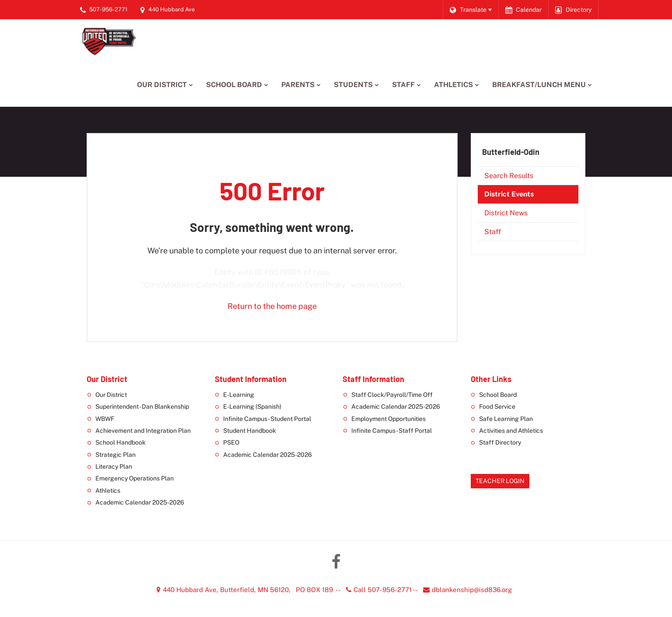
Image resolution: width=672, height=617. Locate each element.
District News (506, 213)
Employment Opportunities (388, 419)
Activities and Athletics (511, 431)
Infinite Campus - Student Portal (267, 419)
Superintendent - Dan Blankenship (142, 407)
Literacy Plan (114, 466)
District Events (509, 194)
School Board (498, 395)
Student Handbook (250, 431)
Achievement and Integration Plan (143, 431)
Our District (111, 395)
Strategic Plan (115, 455)
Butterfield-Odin (511, 152)
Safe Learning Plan (506, 419)
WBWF (105, 419)
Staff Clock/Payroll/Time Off (392, 395)
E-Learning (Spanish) (252, 407)
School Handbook (121, 442)
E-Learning (239, 395)
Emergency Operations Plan (135, 478)
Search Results (509, 176)
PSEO (231, 442)
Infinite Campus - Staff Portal (392, 431)
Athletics (108, 491)
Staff (493, 232)
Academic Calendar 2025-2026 (140, 502)
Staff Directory (500, 442)
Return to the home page (272, 306)
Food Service (497, 407)
